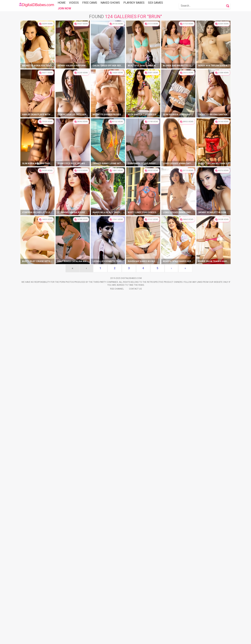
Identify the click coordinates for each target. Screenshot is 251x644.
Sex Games (155, 3)
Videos (74, 3)
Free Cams (90, 3)
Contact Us (135, 639)
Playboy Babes (134, 3)
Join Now (64, 8)
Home (62, 3)
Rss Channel (117, 639)
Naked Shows (110, 3)
